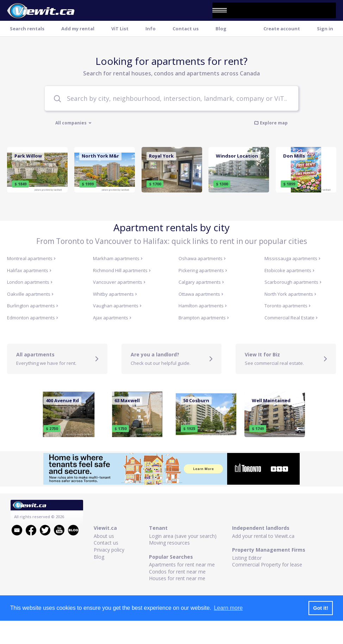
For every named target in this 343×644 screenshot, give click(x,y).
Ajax (112, 318)
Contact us (186, 29)
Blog (221, 29)
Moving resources (169, 543)
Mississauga (292, 258)
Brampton (204, 318)
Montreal (31, 258)
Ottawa (201, 294)
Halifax (29, 270)
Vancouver (119, 282)
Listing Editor (247, 558)
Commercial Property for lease (267, 565)
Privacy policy (109, 550)
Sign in (325, 29)
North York (290, 294)
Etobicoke (289, 270)
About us (104, 536)
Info (151, 29)
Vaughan (117, 306)
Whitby (115, 294)
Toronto (288, 306)
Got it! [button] (320, 608)
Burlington (33, 306)
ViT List (120, 29)
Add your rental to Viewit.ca (263, 536)
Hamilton (203, 306)
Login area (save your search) (183, 536)
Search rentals (27, 29)
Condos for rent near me (177, 572)
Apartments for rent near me (182, 565)
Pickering (203, 270)
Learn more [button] (228, 608)
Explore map (271, 123)
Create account (282, 29)
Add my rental (78, 29)
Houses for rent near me (177, 578)
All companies (73, 123)
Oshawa (202, 258)
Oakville (30, 294)
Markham (118, 258)
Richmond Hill (122, 270)
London (30, 282)
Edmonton (33, 318)
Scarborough (293, 282)
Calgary (201, 282)
